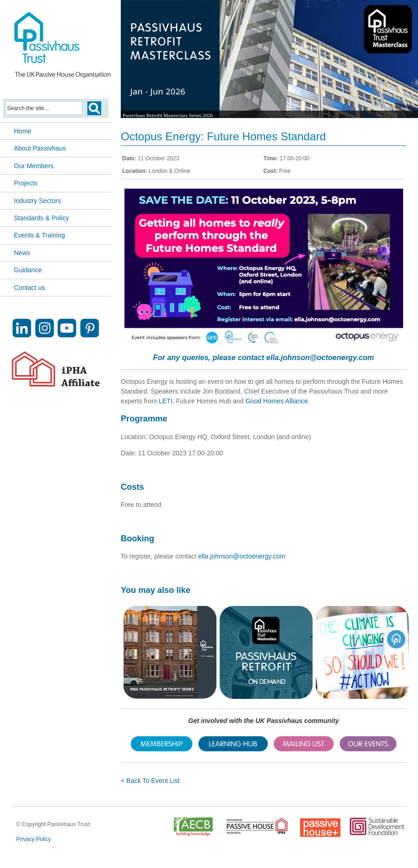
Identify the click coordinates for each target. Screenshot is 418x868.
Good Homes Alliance (277, 401)
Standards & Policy (41, 218)
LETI (166, 401)
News (22, 253)
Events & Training (39, 235)
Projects (26, 183)
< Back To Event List (150, 781)
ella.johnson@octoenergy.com (320, 358)
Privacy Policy (34, 839)
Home (23, 131)
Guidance (28, 270)
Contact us (29, 288)
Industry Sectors (37, 201)
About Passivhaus (40, 148)
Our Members (34, 166)
